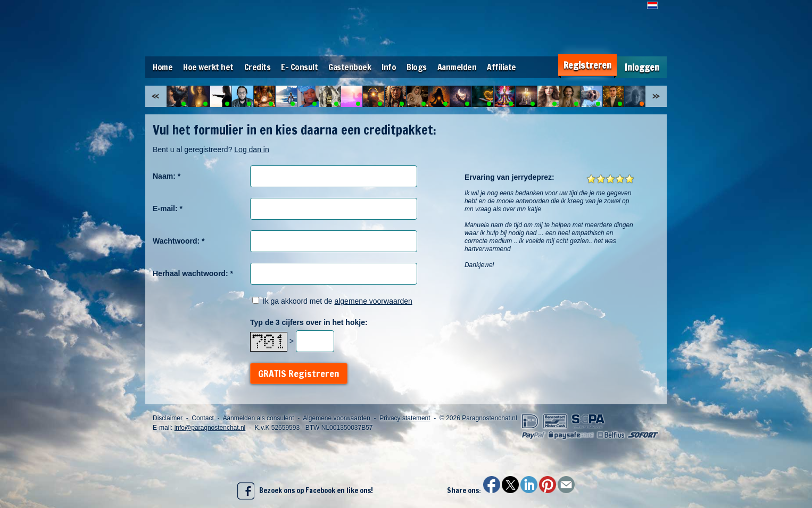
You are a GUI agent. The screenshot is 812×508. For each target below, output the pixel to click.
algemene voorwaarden (373, 301)
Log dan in (251, 149)
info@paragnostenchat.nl (210, 428)
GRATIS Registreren (299, 373)
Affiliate (502, 67)
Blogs (417, 67)
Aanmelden (457, 67)
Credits (258, 67)
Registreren (587, 65)
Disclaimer (168, 418)
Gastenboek (350, 67)
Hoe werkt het (208, 67)
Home (163, 67)
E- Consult (299, 67)
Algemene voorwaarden (337, 418)
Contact (202, 418)
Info (389, 67)
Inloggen (642, 67)
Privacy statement (405, 418)
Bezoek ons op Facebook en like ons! (305, 491)
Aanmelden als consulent (258, 418)
